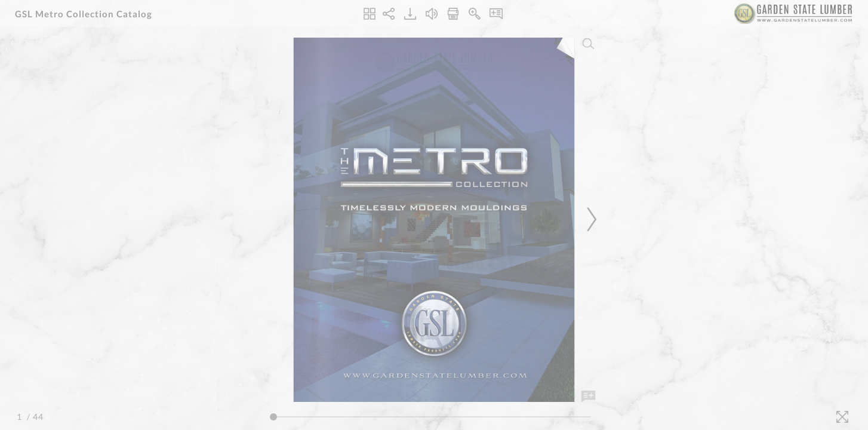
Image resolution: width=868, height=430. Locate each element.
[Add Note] (589, 397)
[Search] (589, 44)
